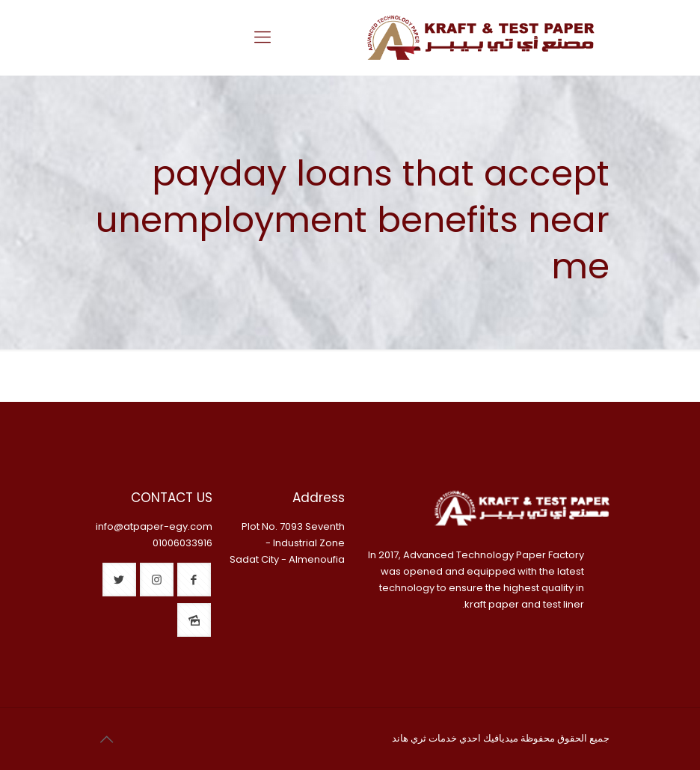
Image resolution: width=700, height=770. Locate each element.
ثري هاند (409, 738)
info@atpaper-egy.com (154, 526)
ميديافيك (501, 738)
